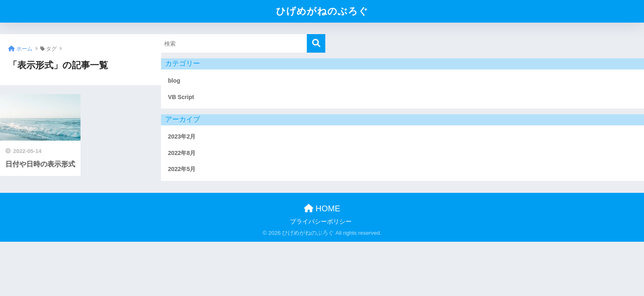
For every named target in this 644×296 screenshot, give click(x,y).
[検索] (316, 43)
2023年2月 (182, 136)
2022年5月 (182, 169)
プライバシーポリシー (321, 222)
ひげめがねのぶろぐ (322, 11)
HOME (322, 208)
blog (174, 81)
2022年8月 (182, 153)
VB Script (181, 97)
